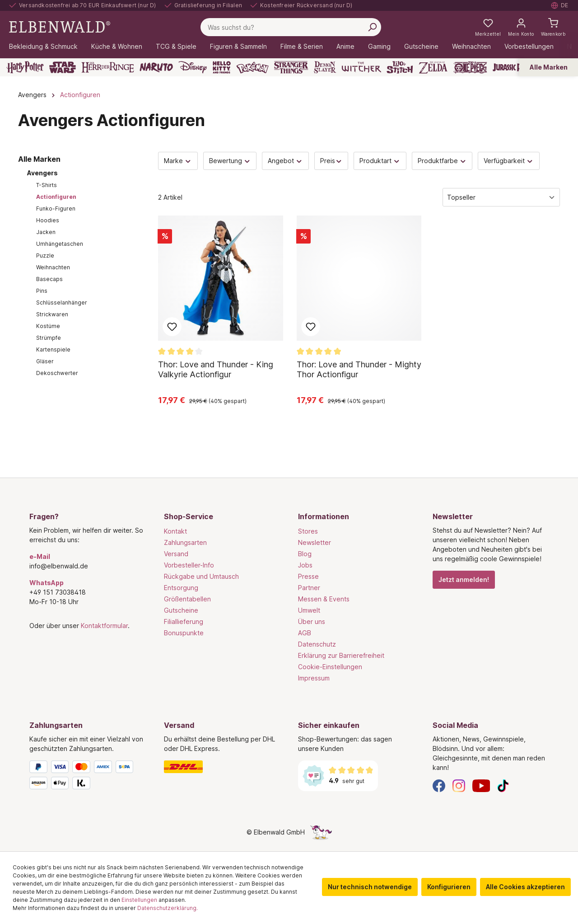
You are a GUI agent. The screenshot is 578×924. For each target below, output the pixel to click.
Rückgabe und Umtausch (201, 576)
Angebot (285, 161)
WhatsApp (47, 583)
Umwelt (309, 610)
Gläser (45, 361)
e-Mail (40, 556)
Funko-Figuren (56, 209)
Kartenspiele (53, 349)
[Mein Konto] (521, 27)
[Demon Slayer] (325, 67)
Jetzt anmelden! (464, 579)
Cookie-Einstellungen (330, 667)
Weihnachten (53, 267)
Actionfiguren (56, 197)
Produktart (380, 161)
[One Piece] (470, 67)
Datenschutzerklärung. (168, 908)
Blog (305, 554)
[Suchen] (372, 27)
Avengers (42, 173)
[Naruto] (156, 67)
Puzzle (45, 256)
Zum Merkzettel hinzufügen (172, 327)
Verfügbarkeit (509, 161)
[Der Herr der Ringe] (108, 67)
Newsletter (315, 542)
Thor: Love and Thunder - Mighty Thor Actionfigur (359, 369)
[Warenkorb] (553, 27)
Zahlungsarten (185, 542)
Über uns (312, 621)
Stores (308, 531)
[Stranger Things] (291, 67)
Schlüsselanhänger (62, 303)
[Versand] (222, 767)
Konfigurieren (449, 887)
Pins (42, 291)
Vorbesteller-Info (189, 565)
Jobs (305, 565)
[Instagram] (459, 785)
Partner (309, 588)
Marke (178, 161)
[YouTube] (481, 785)
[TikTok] (503, 785)
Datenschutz (317, 644)
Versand (176, 554)
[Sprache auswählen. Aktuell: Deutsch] (560, 5)
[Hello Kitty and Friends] (222, 67)
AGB (305, 633)
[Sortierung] (501, 197)
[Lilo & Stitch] (400, 67)
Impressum (314, 678)
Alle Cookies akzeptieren (525, 887)
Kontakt (175, 531)
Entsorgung (181, 588)
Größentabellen (187, 599)
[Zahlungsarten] (88, 777)
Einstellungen (139, 900)
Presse (308, 576)
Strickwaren (52, 314)
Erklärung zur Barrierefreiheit (341, 655)
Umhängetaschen (60, 244)
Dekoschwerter (57, 373)
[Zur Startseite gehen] (60, 26)
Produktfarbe (442, 161)
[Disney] (193, 67)
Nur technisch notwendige (370, 887)
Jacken (46, 232)
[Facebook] (439, 785)
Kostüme (48, 326)
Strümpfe (49, 338)
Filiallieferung (184, 621)
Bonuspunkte (184, 633)
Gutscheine (181, 610)
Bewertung (230, 161)
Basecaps (49, 279)
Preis (331, 161)
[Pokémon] (252, 67)
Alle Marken (549, 67)
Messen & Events (324, 599)
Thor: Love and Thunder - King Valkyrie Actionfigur (216, 369)
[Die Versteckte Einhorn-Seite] (321, 832)
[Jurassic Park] (512, 67)
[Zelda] (433, 67)
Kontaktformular (104, 626)
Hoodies (48, 220)
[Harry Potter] (25, 67)
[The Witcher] (361, 67)
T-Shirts (47, 185)
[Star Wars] (63, 67)
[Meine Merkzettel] (488, 27)
